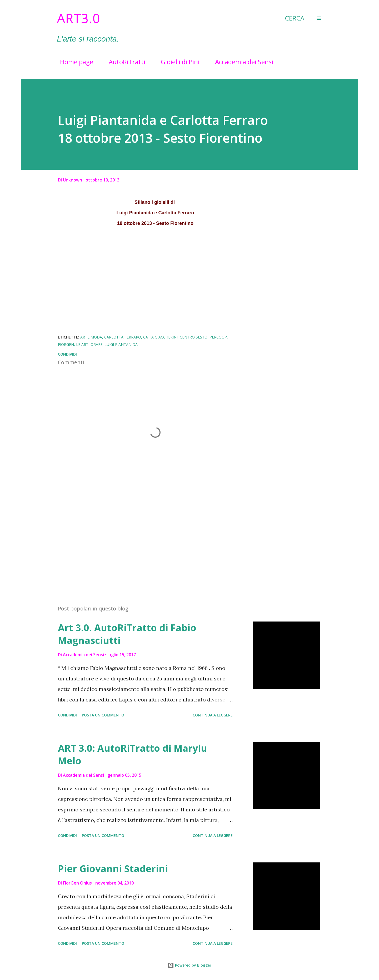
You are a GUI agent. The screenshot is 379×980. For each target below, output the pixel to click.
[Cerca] (295, 18)
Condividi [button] (67, 354)
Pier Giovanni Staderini (113, 869)
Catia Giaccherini (160, 337)
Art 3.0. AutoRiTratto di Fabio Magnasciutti (127, 634)
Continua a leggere (213, 715)
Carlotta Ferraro (123, 337)
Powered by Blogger (189, 965)
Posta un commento (103, 715)
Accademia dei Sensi (241, 62)
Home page (73, 62)
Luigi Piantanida (121, 344)
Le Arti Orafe (89, 344)
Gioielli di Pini (177, 62)
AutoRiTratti (124, 62)
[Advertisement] (147, 539)
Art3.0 (78, 18)
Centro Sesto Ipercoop (203, 337)
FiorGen (66, 344)
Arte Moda (91, 337)
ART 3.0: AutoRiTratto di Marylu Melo (133, 754)
